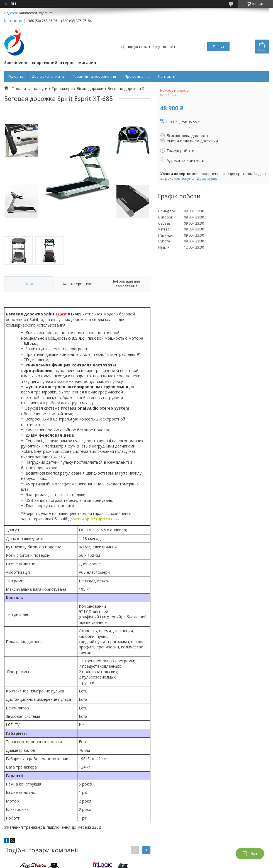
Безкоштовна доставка (187, 136)
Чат (250, 854)
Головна (16, 76)
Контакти (167, 76)
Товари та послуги (30, 89)
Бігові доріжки (90, 89)
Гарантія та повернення (94, 76)
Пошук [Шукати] (218, 47)
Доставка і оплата (48, 76)
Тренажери (62, 89)
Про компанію (137, 76)
